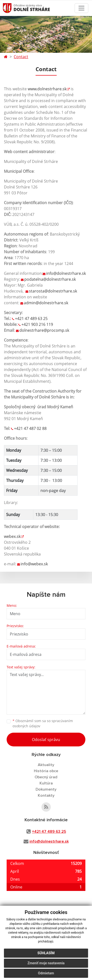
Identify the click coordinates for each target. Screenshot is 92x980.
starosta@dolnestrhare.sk (53, 291)
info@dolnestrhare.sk (66, 273)
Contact (21, 57)
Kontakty (46, 795)
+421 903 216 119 (37, 324)
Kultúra (46, 783)
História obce (46, 771)
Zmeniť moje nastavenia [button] (46, 963)
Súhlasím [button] (46, 953)
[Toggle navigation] (81, 8)
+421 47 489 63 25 (31, 318)
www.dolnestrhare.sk (47, 89)
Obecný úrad (46, 777)
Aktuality (46, 765)
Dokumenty (46, 789)
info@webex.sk (34, 564)
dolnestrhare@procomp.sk (44, 330)
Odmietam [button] (46, 973)
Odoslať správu (46, 740)
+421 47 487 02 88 (30, 428)
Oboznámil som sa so (43, 723)
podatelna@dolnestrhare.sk (50, 279)
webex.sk (12, 536)
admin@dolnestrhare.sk (46, 303)
